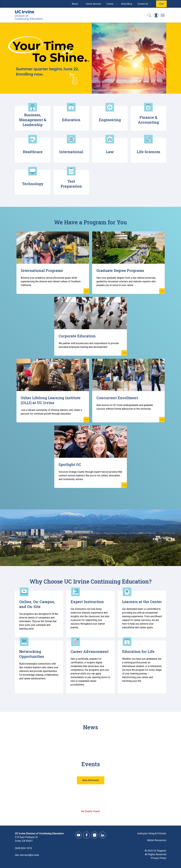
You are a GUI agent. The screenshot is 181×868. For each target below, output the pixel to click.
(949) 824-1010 (23, 848)
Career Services (93, 4)
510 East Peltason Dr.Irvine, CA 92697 (27, 839)
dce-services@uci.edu (27, 855)
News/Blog (127, 4)
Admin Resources (157, 840)
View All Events (91, 780)
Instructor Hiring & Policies (152, 833)
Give (161, 4)
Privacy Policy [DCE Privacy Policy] (159, 858)
